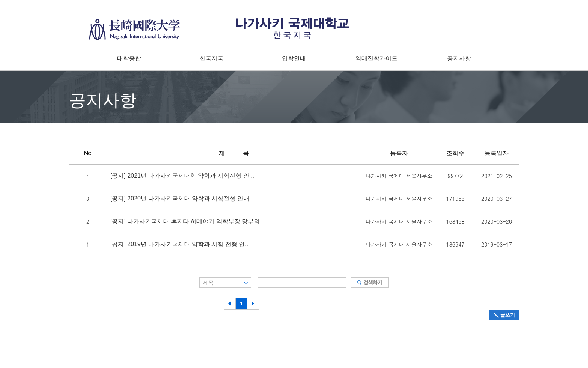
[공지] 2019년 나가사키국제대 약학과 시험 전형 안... (180, 244)
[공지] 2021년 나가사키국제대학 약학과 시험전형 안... (182, 176)
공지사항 (459, 58)
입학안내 (294, 58)
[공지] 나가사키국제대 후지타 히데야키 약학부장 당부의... (187, 221)
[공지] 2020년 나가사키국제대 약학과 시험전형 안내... (182, 199)
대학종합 (129, 58)
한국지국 (211, 58)
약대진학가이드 (376, 58)
